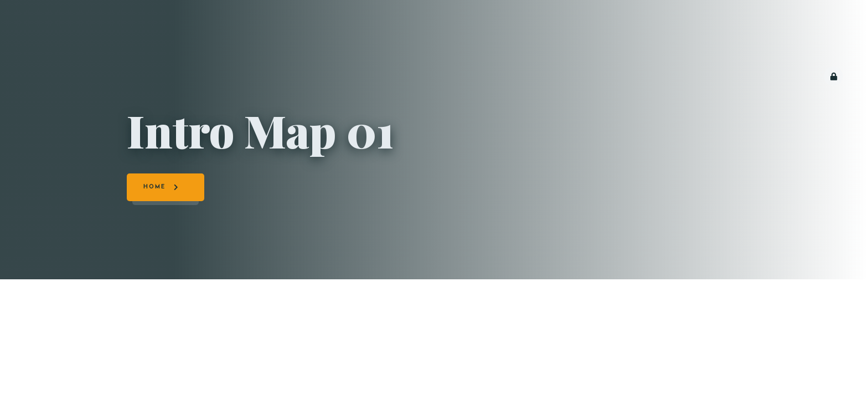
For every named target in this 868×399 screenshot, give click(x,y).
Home (154, 187)
